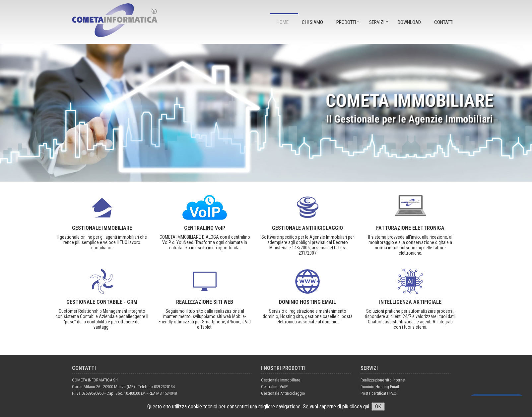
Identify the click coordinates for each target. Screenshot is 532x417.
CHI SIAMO (312, 22)
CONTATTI (444, 22)
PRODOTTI (346, 22)
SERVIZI (377, 22)
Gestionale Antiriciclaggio (283, 393)
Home (283, 22)
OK (378, 407)
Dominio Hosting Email (380, 387)
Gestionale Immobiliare (281, 380)
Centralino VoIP (274, 387)
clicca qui (359, 407)
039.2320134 (164, 387)
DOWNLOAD (409, 22)
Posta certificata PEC (378, 393)
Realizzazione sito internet (383, 380)
